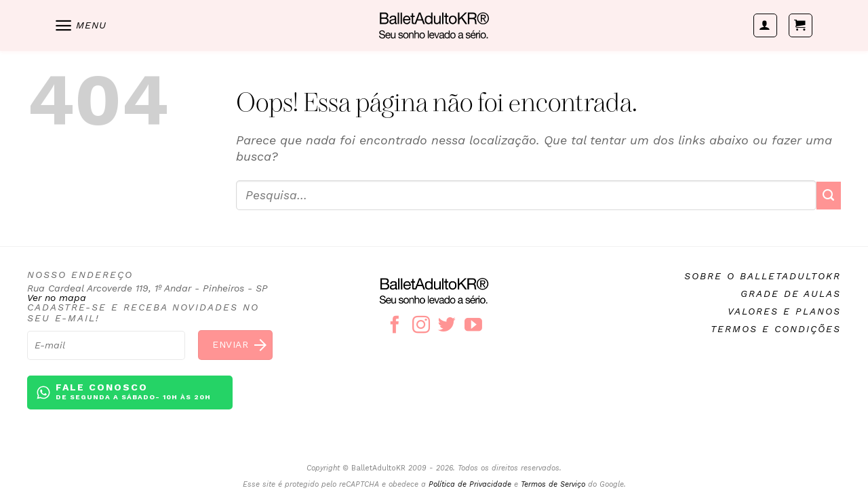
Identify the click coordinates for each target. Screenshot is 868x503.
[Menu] (80, 25)
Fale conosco (133, 392)
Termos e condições (776, 329)
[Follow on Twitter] (447, 326)
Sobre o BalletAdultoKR (763, 276)
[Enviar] (829, 196)
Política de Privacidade (470, 484)
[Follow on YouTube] (473, 326)
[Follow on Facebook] (395, 326)
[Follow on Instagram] (421, 326)
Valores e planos (784, 311)
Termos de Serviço (553, 484)
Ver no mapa (57, 298)
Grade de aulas (791, 294)
